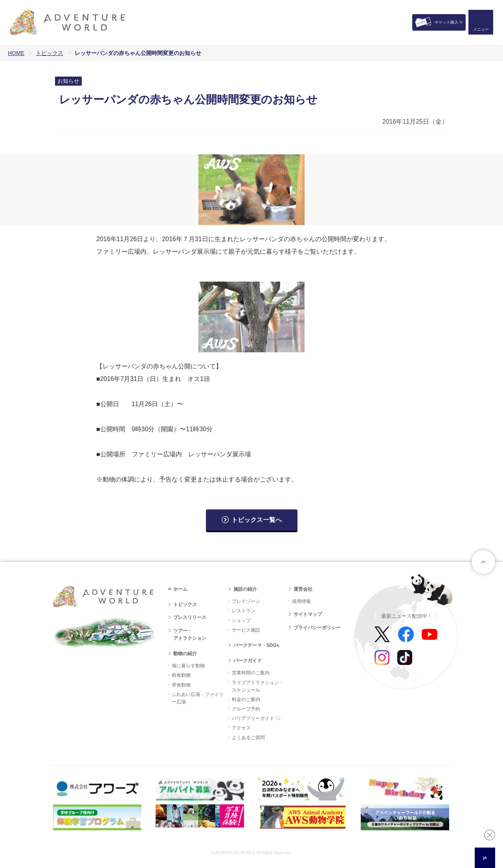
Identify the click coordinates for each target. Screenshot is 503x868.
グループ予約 (246, 709)
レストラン (244, 611)
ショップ (241, 621)
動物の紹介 (185, 654)
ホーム (180, 589)
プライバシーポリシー (317, 628)
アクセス (241, 728)
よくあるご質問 (248, 738)
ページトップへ (483, 562)
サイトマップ (308, 614)
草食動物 (181, 685)
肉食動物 (181, 675)
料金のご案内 (246, 700)
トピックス (50, 53)
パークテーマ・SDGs (256, 645)
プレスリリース (190, 617)
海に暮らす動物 (188, 666)
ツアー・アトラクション (190, 635)
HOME (16, 53)
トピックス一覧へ (257, 520)
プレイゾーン (246, 601)
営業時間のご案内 (251, 673)
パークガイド (248, 661)
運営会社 (303, 589)
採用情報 (301, 601)
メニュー (481, 30)
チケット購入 (446, 22)
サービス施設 (246, 630)
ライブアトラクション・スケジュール (258, 686)
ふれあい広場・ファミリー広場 (198, 698)
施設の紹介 (245, 589)
